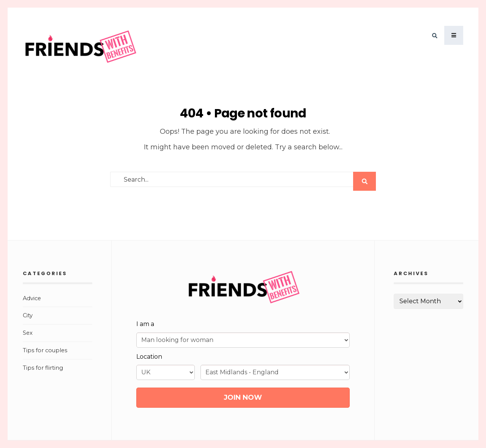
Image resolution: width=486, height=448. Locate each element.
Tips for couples (45, 350)
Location (149, 357)
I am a (145, 324)
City (28, 315)
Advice (32, 298)
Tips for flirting (43, 368)
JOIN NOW (243, 397)
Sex (28, 333)
